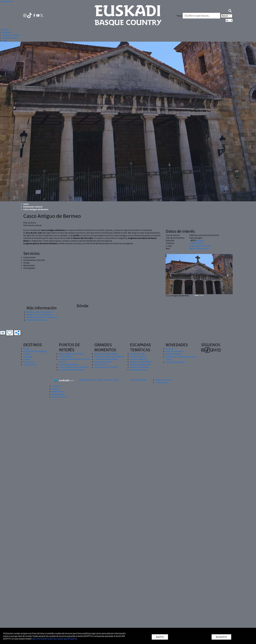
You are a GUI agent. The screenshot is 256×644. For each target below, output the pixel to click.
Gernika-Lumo (30, 365)
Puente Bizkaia (66, 356)
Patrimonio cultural (33, 207)
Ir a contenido (6, 1)
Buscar (227, 16)
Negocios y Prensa (164, 380)
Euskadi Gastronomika (140, 364)
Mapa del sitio (58, 391)
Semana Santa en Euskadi (106, 367)
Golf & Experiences (139, 370)
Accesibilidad (58, 394)
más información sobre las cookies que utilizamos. (55, 639)
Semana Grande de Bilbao (106, 354)
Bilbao (26, 349)
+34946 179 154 (196, 243)
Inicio (26, 204)
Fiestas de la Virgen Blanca (106, 359)
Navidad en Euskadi (103, 362)
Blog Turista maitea (175, 351)
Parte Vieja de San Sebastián (72, 370)
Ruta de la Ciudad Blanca (141, 362)
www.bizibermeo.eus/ (199, 248)
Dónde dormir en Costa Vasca (40, 312)
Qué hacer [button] (7, 32)
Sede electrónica (60, 397)
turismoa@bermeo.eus (200, 246)
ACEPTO (160, 637)
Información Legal (138, 380)
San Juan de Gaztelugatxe (35, 351)
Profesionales (162, 382)
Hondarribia (29, 362)
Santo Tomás (100, 364)
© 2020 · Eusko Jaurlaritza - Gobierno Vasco (99, 380)
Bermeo (200, 240)
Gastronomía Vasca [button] (11, 35)
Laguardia (28, 357)
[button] (230, 10)
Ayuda (55, 389)
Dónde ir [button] (6, 30)
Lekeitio (27, 354)
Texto (179, 16)
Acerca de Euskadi (174, 354)
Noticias (169, 349)
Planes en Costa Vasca (37, 320)
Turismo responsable (175, 362)
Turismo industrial (138, 359)
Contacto (56, 386)
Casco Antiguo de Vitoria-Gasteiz (74, 367)
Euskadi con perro (138, 356)
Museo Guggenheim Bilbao (71, 354)
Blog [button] (4, 40)
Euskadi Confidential (139, 367)
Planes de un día (137, 354)
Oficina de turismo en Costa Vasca (42, 317)
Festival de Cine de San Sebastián (109, 356)
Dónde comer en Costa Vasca (40, 315)
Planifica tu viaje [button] (10, 38)
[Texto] (201, 16)
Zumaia (27, 359)
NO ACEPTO (221, 637)
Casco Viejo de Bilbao (68, 364)
